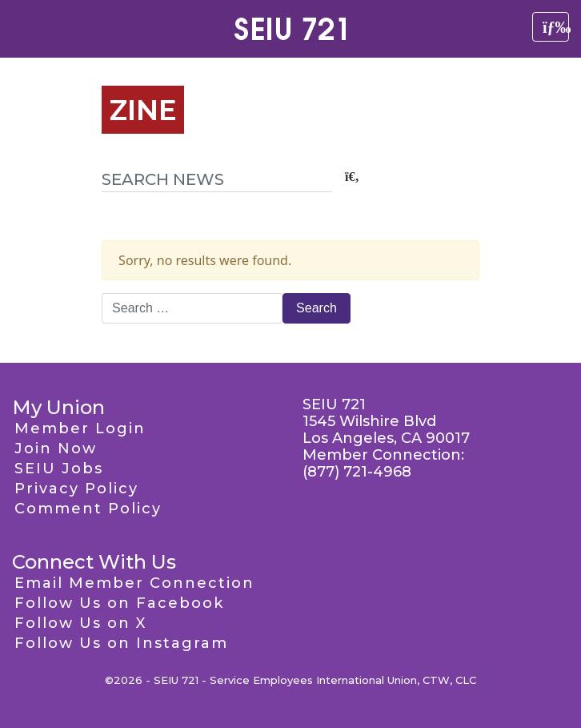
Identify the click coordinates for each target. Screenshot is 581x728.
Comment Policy (88, 509)
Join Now (56, 448)
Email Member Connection (134, 583)
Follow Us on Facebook (119, 603)
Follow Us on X (80, 623)
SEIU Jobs (59, 469)
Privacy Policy (76, 489)
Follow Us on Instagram (121, 643)
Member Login (80, 428)
